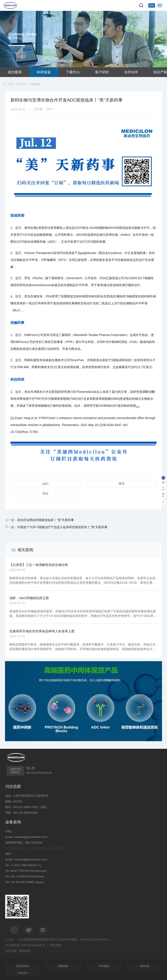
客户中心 (22, 84)
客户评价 (102, 72)
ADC (46, 484)
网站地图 (56, 945)
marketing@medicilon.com (31, 837)
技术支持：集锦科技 (18, 951)
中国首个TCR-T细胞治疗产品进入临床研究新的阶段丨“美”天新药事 (62, 527)
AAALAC (23, 973)
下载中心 (73, 72)
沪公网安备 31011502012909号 (25, 945)
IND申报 (144, 966)
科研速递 (44, 72)
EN (152, 5)
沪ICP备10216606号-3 (95, 940)
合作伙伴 (131, 72)
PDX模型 (104, 966)
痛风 (122, 483)
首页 (11, 84)
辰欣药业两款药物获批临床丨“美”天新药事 (46, 520)
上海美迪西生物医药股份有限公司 (39, 940)
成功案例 (15, 72)
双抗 (45, 493)
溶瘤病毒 (63, 966)
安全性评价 (22, 966)
